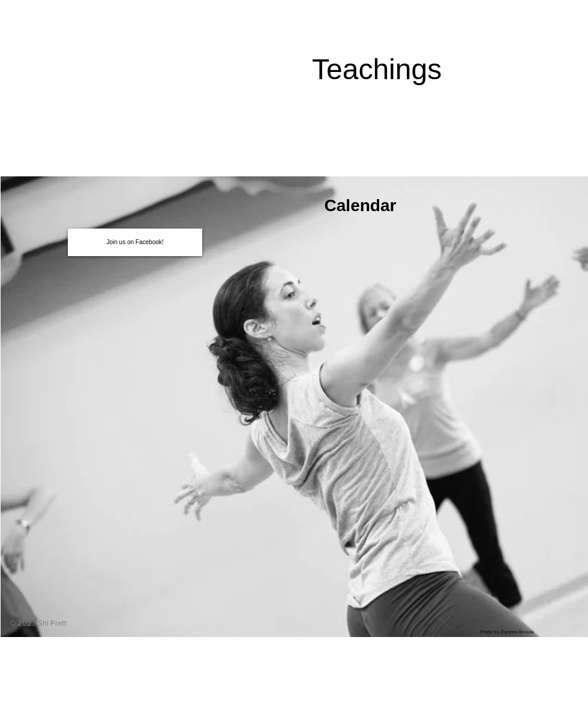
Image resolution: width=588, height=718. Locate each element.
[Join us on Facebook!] (135, 242)
